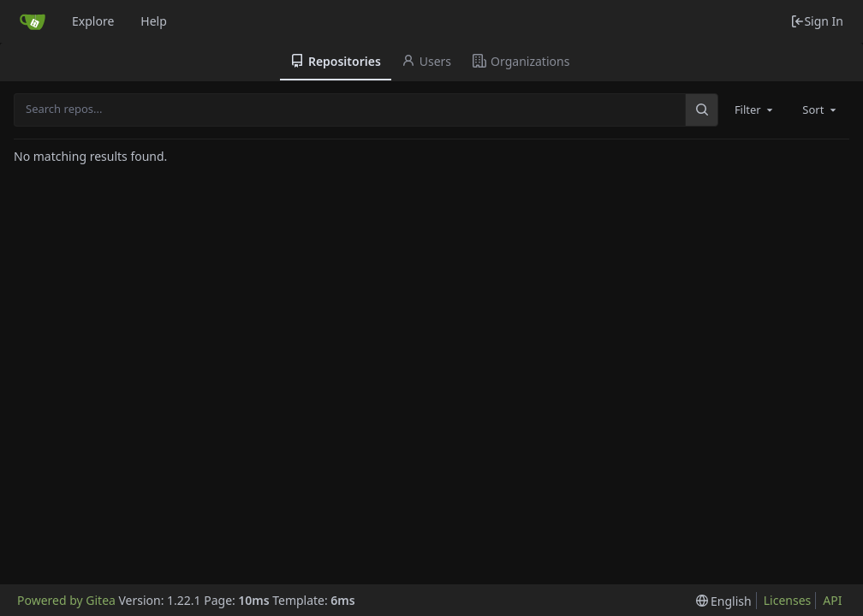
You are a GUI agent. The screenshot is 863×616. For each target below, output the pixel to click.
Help (154, 21)
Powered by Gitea (66, 600)
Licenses (788, 600)
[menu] (724, 601)
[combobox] (755, 110)
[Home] (33, 21)
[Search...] (701, 110)
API (832, 600)
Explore (93, 21)
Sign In (817, 21)
